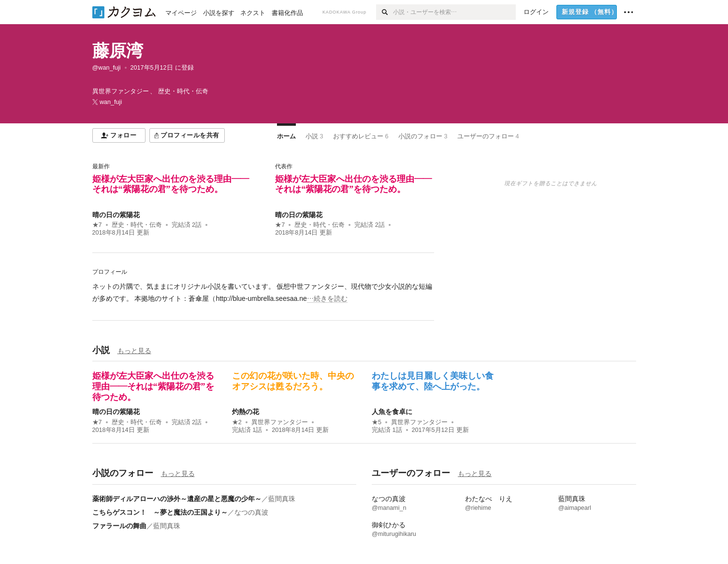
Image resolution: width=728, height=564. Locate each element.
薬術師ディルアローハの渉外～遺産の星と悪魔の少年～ (177, 499)
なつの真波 (251, 512)
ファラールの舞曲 (119, 526)
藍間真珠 (282, 499)
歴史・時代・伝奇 (137, 225)
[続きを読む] (263, 293)
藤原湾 (118, 51)
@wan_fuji (107, 68)
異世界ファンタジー (280, 422)
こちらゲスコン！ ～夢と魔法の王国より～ (160, 512)
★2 (237, 422)
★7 (97, 225)
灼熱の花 (246, 412)
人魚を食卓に (392, 412)
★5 (377, 422)
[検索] (385, 12)
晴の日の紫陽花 (116, 215)
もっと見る (134, 351)
